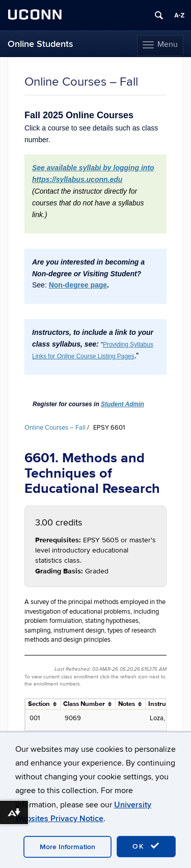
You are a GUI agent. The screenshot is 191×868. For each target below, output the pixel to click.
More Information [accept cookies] (67, 847)
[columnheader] (43, 704)
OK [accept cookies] (146, 846)
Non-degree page (78, 285)
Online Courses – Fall (55, 428)
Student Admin (122, 404)
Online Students (40, 44)
